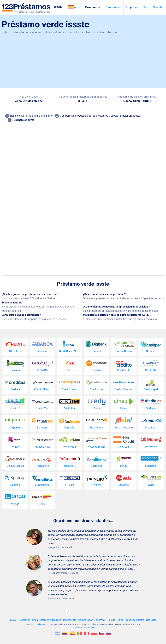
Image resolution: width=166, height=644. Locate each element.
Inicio (77, 7)
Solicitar (158, 7)
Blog (145, 7)
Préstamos (92, 7)
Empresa (132, 7)
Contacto (151, 620)
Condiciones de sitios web (83, 627)
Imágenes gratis (135, 620)
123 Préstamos (40, 624)
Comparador (113, 7)
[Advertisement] (83, 59)
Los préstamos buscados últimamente (54, 620)
